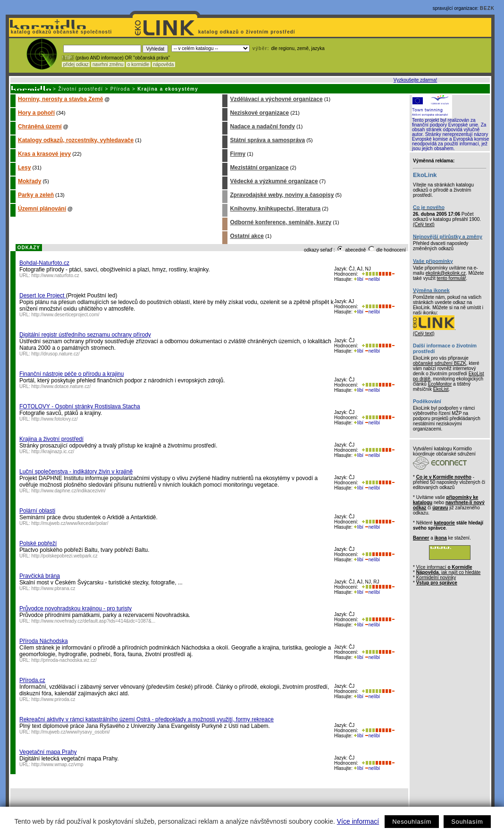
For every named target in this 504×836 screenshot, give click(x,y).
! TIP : (68, 58)
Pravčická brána (40, 576)
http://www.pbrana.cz (54, 588)
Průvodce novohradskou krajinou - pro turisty (76, 608)
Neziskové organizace (259, 113)
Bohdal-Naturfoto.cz (44, 263)
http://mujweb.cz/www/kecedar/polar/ (70, 523)
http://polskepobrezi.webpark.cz (65, 556)
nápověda (164, 64)
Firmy (238, 154)
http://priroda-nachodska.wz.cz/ (64, 660)
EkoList (441, 389)
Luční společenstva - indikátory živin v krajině (76, 472)
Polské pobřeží (38, 543)
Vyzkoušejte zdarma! (415, 80)
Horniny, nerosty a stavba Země (61, 99)
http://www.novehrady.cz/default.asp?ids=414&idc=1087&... (94, 621)
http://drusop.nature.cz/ (56, 354)
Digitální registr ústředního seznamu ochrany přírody (85, 335)
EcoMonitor (440, 384)
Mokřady (29, 181)
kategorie (444, 523)
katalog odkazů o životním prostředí (248, 32)
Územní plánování (42, 209)
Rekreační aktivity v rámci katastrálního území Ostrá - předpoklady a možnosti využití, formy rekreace (147, 719)
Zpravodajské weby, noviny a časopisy (282, 195)
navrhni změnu (108, 64)
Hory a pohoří (36, 113)
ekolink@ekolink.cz (446, 273)
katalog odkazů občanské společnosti (60, 32)
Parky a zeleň (36, 195)
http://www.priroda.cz (54, 699)
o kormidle (138, 64)
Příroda (120, 89)
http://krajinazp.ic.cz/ (53, 452)
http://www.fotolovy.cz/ (55, 419)
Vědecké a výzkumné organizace (274, 181)
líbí (359, 279)
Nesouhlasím (412, 822)
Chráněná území (40, 127)
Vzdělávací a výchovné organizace (276, 99)
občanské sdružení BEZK (440, 363)
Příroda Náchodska (44, 641)
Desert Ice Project (43, 296)
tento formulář (452, 278)
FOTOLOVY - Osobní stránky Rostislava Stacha (80, 406)
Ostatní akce (247, 236)
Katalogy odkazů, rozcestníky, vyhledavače (76, 140)
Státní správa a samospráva (267, 140)
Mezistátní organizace (259, 168)
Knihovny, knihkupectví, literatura (275, 209)
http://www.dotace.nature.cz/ (61, 386)
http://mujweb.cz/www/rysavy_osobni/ (71, 732)
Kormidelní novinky (436, 578)
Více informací (358, 821)
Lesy (24, 168)
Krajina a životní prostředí (51, 439)
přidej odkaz (76, 64)
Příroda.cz (32, 680)
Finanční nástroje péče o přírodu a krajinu (71, 374)
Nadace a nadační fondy (262, 127)
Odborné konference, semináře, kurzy (281, 222)
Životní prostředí (80, 89)
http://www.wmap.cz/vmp (58, 764)
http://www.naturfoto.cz (55, 275)
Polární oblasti (37, 511)
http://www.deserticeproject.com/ (66, 315)
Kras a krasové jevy (44, 154)
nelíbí (372, 279)
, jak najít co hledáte (449, 572)
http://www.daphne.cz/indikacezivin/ (69, 491)
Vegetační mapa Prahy (48, 752)
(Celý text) (424, 224)
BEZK (487, 8)
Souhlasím (467, 822)
